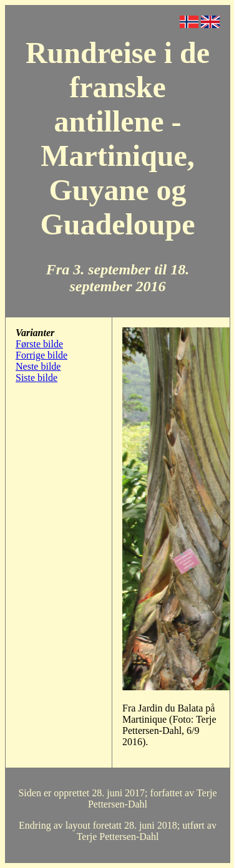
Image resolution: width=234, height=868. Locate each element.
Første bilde (39, 344)
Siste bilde (37, 378)
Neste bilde (38, 366)
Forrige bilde (41, 355)
